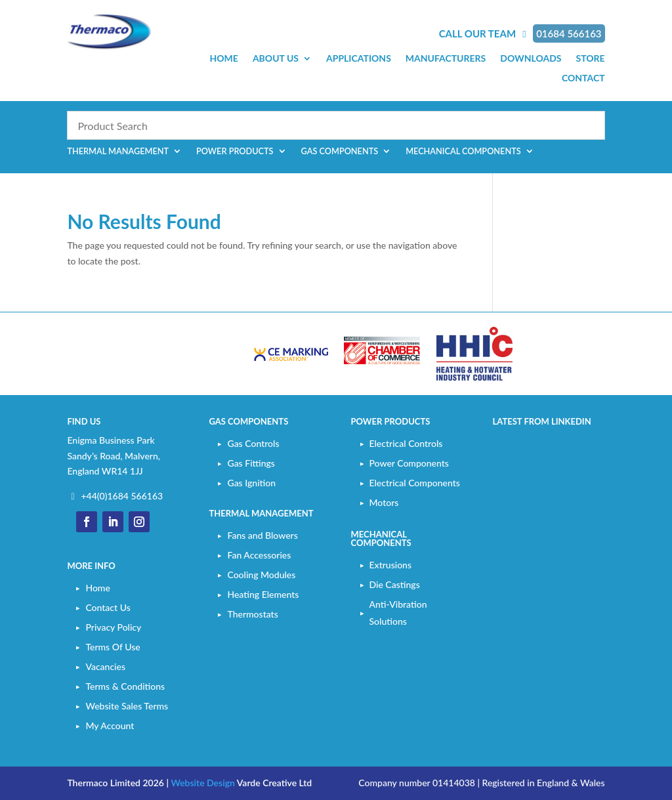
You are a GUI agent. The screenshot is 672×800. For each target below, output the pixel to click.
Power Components (409, 463)
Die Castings (395, 584)
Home (224, 59)
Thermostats (252, 614)
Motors (384, 502)
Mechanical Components (463, 151)
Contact (583, 78)
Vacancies (105, 666)
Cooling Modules (261, 575)
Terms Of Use (113, 647)
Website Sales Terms (127, 706)
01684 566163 (569, 33)
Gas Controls (253, 443)
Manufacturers (446, 59)
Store (590, 59)
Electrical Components (415, 483)
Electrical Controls (406, 443)
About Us (276, 59)
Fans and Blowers (262, 535)
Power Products (235, 151)
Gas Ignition (251, 483)
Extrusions (391, 565)
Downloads (531, 59)
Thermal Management (118, 151)
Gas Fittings (251, 463)
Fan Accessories (259, 555)
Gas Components (340, 151)
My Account (110, 726)
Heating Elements (263, 594)
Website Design (202, 783)
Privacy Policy (113, 627)
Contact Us (108, 607)
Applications (359, 59)
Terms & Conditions (125, 686)
